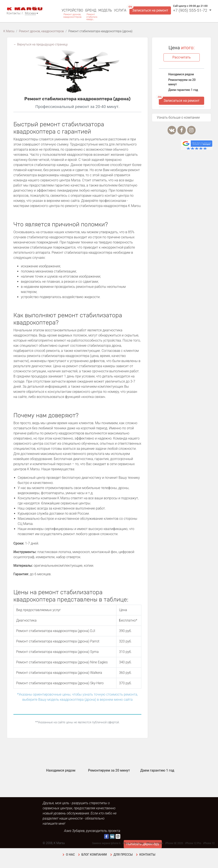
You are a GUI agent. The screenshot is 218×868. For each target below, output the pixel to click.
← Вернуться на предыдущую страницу (41, 44)
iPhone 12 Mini (155, 843)
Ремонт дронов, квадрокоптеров (72, 16)
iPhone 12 (209, 843)
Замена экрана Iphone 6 (106, 843)
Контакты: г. (15, 13)
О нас (70, 855)
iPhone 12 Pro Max (133, 843)
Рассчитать (182, 57)
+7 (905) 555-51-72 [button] (191, 10)
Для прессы (123, 855)
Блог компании (94, 855)
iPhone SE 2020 (174, 843)
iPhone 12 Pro (193, 843)
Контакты (147, 855)
